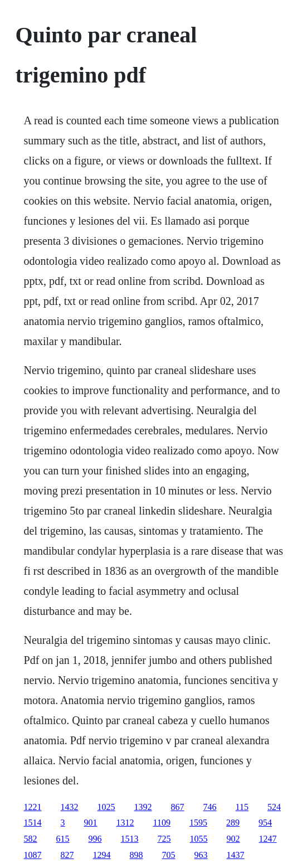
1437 (236, 855)
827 (67, 855)
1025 (106, 807)
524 (274, 807)
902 (233, 839)
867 (178, 807)
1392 (143, 807)
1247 (268, 839)
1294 (102, 855)
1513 (130, 839)
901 (91, 823)
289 (233, 823)
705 (169, 855)
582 (31, 839)
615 (63, 839)
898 (137, 855)
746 (210, 807)
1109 (162, 823)
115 (242, 807)
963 (201, 855)
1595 (198, 823)
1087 (33, 855)
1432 (70, 807)
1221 (33, 807)
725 (164, 839)
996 (95, 839)
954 (265, 823)
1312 (125, 823)
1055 (199, 839)
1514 (33, 823)
